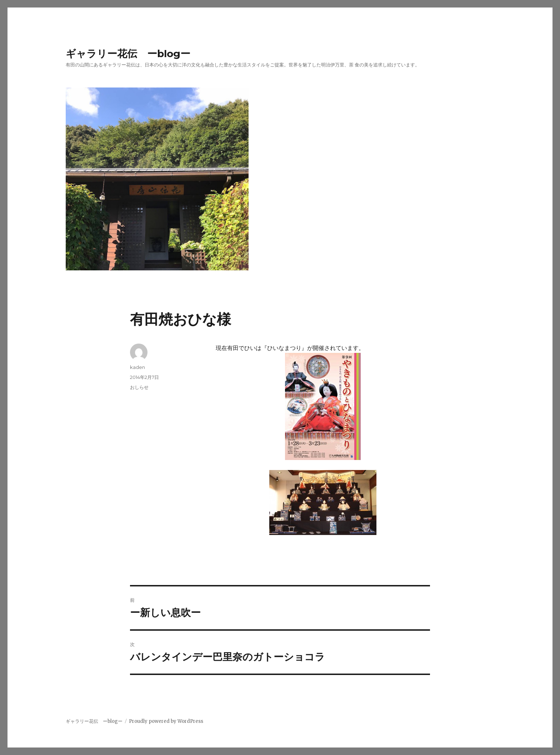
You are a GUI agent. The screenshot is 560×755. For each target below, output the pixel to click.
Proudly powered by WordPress (166, 721)
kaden (137, 367)
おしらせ (139, 387)
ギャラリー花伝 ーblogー (128, 54)
